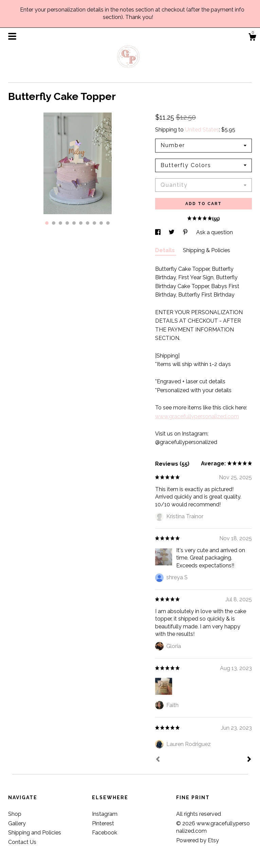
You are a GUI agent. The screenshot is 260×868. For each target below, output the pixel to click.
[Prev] (158, 760)
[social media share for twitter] (172, 232)
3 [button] (60, 223)
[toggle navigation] (12, 36)
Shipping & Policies (207, 250)
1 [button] (47, 223)
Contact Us (22, 842)
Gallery (17, 823)
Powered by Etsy (198, 840)
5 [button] (74, 223)
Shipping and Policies (35, 833)
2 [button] (54, 223)
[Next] (249, 760)
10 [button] (108, 223)
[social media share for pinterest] (186, 232)
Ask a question (215, 232)
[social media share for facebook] (159, 232)
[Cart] (252, 38)
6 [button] (81, 223)
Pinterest (103, 823)
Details (166, 250)
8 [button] (94, 223)
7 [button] (88, 223)
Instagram (105, 814)
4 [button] (67, 223)
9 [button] (101, 223)
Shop (15, 814)
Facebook (105, 833)
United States (202, 130)
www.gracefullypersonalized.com (197, 416)
